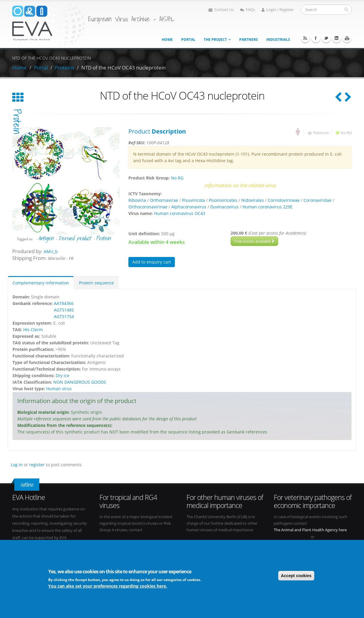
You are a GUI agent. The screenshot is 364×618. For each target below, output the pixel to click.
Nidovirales (253, 200)
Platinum (321, 133)
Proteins (64, 68)
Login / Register (278, 10)
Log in (17, 465)
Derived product (75, 238)
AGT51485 (64, 310)
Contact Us (221, 10)
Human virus (59, 389)
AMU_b (51, 251)
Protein (103, 238)
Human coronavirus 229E (267, 207)
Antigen (46, 238)
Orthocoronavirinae (148, 207)
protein (17, 121)
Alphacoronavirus (189, 207)
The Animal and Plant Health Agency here (310, 530)
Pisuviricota (193, 200)
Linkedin (337, 38)
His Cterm (33, 330)
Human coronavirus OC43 (180, 213)
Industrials (278, 40)
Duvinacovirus (224, 207)
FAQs (248, 10)
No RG (346, 133)
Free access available (254, 241)
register (37, 465)
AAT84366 (64, 303)
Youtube (347, 38)
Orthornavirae (164, 200)
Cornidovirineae (284, 200)
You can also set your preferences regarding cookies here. (108, 586)
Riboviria (137, 200)
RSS (305, 38)
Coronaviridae (318, 200)
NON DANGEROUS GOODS (80, 382)
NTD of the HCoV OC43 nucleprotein (123, 68)
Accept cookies (296, 576)
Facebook (316, 38)
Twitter (326, 38)
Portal (188, 40)
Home (167, 40)
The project (215, 40)
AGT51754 (64, 316)
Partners (249, 40)
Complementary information (41, 283)
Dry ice (63, 375)
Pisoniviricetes (223, 200)
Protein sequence (96, 283)
